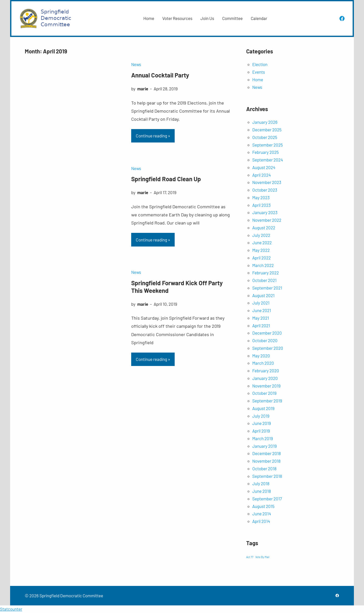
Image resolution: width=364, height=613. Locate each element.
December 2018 (267, 453)
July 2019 (261, 416)
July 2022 (261, 235)
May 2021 (261, 318)
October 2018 (264, 468)
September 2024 (268, 160)
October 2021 (264, 280)
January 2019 (265, 446)
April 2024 (261, 175)
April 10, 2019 (165, 304)
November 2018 (266, 461)
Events (259, 72)
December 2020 (267, 333)
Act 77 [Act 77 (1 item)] (250, 557)
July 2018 (261, 483)
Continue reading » (153, 136)
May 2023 (261, 197)
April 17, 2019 (165, 192)
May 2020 (261, 356)
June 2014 (262, 514)
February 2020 (266, 371)
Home (258, 79)
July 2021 (261, 303)
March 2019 (263, 438)
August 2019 (263, 408)
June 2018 (262, 491)
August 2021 (263, 295)
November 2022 (267, 220)
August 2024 (264, 167)
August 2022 (264, 228)
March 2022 (263, 265)
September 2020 (268, 348)
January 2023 (265, 212)
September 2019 (267, 401)
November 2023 (267, 182)
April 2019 (261, 431)
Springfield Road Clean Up (166, 179)
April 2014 (261, 521)
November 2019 (266, 386)
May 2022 (261, 250)
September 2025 (268, 145)
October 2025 (265, 137)
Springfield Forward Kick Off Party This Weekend (177, 287)
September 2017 (267, 499)
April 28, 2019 (166, 89)
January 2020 (265, 378)
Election (260, 64)
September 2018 (267, 476)
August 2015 (263, 506)
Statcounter (11, 609)
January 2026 (265, 122)
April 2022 (261, 258)
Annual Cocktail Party (160, 75)
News (136, 64)
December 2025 (267, 130)
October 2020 (265, 340)
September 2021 (267, 288)
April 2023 (261, 205)
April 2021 (261, 325)
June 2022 (262, 242)
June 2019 (262, 423)
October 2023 (265, 190)
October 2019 (264, 393)
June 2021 (262, 310)
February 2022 (266, 273)
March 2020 (263, 363)
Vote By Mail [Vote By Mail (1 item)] (262, 557)
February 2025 (266, 152)
